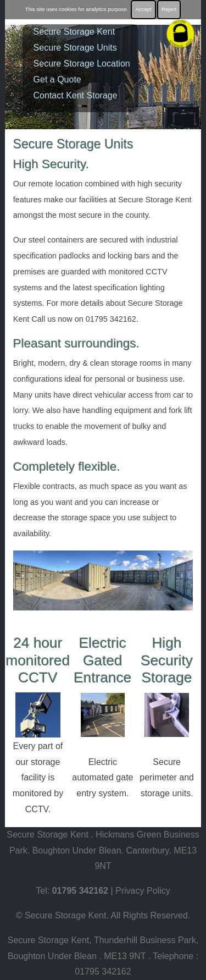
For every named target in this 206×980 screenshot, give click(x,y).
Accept (143, 9)
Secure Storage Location (82, 64)
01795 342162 (80, 891)
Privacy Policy (143, 891)
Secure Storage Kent (74, 32)
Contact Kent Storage (76, 95)
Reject (169, 9)
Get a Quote (57, 79)
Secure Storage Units (75, 48)
